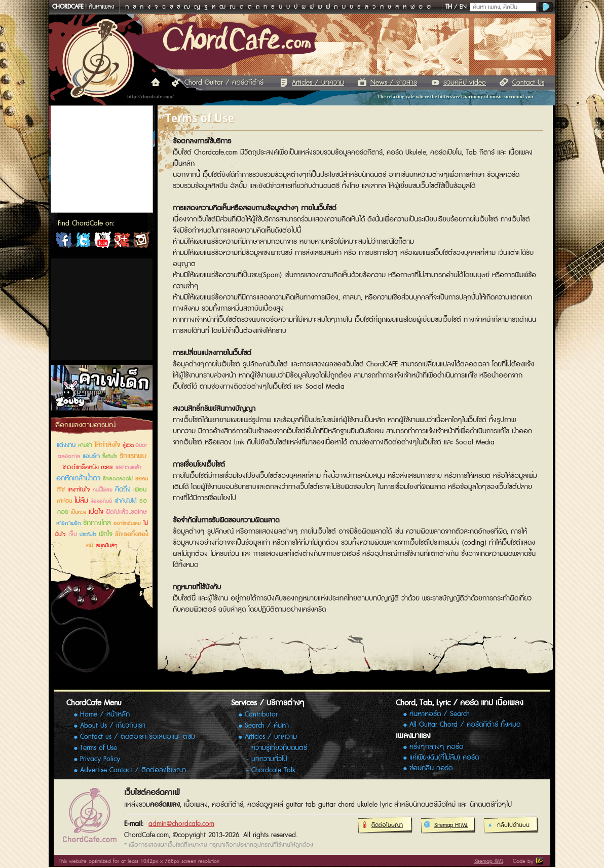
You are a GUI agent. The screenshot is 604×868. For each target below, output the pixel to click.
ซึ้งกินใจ (110, 457)
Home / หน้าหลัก (105, 714)
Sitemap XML (489, 861)
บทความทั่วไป (269, 759)
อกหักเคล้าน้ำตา (78, 478)
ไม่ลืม (81, 501)
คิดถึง (123, 489)
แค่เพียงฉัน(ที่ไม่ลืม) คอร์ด (444, 758)
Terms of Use (99, 748)
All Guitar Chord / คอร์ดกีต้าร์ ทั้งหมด (465, 725)
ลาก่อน (64, 501)
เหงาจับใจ (79, 490)
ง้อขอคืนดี (101, 501)
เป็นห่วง (79, 512)
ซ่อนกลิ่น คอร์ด (431, 768)
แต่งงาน (66, 445)
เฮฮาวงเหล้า (128, 467)
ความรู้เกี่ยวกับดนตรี (279, 748)
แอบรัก (91, 456)
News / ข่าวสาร (394, 83)
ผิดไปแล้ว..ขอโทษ (126, 512)
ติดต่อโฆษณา (382, 825)
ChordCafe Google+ (122, 242)
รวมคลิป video (465, 83)
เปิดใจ (96, 512)
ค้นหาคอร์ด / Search (440, 714)
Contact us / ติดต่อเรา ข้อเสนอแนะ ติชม (138, 737)
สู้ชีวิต (129, 445)
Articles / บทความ (318, 83)
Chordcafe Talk (273, 770)
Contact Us (528, 83)
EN (463, 7)
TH (449, 7)
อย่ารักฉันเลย (127, 523)
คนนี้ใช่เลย (103, 490)
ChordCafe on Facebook (64, 242)
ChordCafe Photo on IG (141, 242)
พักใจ (106, 534)
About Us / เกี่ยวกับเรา (113, 726)
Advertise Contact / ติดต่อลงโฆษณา (133, 770)
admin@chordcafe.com (181, 824)
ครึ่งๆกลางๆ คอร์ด (436, 747)
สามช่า (85, 445)
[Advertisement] (102, 309)
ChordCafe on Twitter (83, 242)
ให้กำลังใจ (107, 445)
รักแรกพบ (133, 456)
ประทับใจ (88, 535)
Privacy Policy (100, 759)
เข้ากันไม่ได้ (126, 501)
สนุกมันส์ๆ (107, 545)
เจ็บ (73, 534)
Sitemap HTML (446, 825)
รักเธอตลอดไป (118, 479)
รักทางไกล (97, 523)
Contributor (261, 714)
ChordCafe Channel (102, 242)
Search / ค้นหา (267, 726)
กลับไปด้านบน (508, 825)
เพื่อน (140, 490)
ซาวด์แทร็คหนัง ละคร (88, 467)
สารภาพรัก (68, 523)
